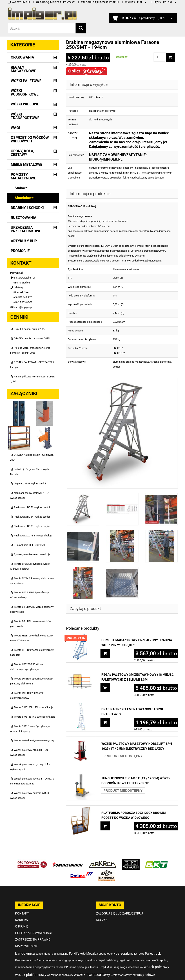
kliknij (93, 206)
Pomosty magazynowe (23, 176)
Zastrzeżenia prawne (33, 939)
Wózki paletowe (26, 81)
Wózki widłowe (25, 104)
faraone (155, 362)
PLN (136, 2)
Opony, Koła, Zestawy (22, 153)
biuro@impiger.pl (49, 2)
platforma (166, 362)
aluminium (119, 362)
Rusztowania (24, 218)
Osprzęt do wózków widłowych (30, 139)
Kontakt (69, 2)
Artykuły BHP (24, 241)
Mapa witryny (26, 946)
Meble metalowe (27, 164)
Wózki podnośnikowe (25, 93)
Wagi (15, 128)
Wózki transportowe (25, 116)
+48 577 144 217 (19, 2)
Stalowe (21, 188)
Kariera (21, 920)
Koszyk (102, 920)
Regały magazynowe (23, 69)
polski (165, 2)
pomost (117, 367)
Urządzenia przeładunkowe (26, 229)
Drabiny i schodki (27, 208)
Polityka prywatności (33, 933)
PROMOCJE (20, 251)
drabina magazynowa (138, 362)
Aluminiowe (24, 198)
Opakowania (22, 57)
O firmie (22, 926)
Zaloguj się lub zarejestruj (100, 2)
